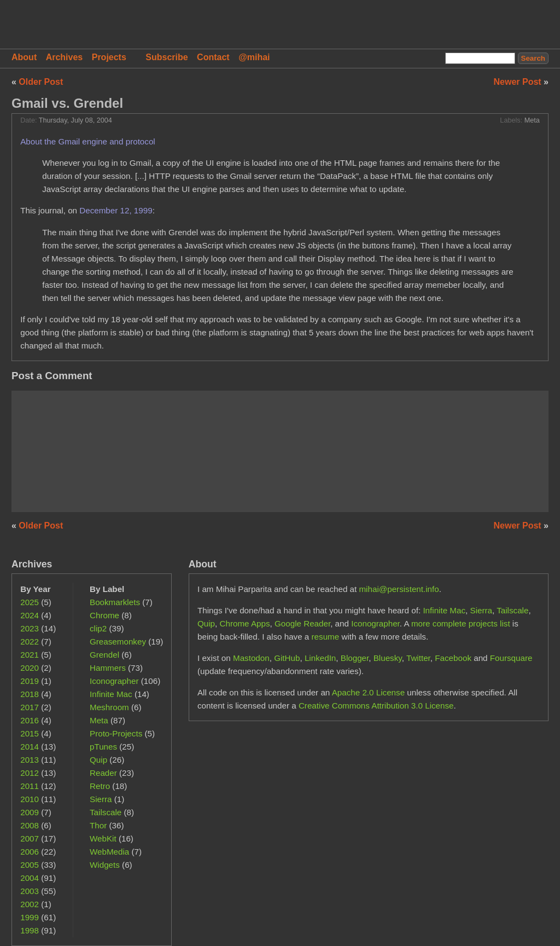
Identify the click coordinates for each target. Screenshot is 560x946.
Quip (98, 760)
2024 (30, 615)
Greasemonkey (118, 642)
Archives (65, 57)
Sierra (101, 799)
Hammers (108, 668)
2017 (30, 707)
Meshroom (109, 707)
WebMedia (109, 852)
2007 (30, 838)
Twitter (418, 658)
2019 (30, 681)
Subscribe (167, 57)
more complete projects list (461, 623)
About (24, 57)
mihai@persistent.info (399, 589)
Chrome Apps (245, 623)
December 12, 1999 (116, 210)
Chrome (104, 615)
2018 (30, 694)
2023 (30, 628)
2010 (30, 799)
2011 (30, 786)
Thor (98, 825)
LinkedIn (320, 658)
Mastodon (251, 658)
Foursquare (511, 658)
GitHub (287, 658)
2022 (30, 642)
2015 (30, 733)
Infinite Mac (111, 694)
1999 (30, 917)
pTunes (103, 747)
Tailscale (106, 812)
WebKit (103, 838)
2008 (30, 825)
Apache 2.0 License (368, 692)
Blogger (355, 658)
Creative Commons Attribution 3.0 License (376, 706)
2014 (30, 747)
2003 (30, 891)
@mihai (254, 57)
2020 (30, 668)
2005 (30, 865)
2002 (30, 904)
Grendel (104, 655)
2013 (30, 760)
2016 (30, 720)
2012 (30, 773)
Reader (103, 773)
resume (326, 637)
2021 (30, 655)
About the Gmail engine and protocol (88, 141)
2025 (30, 602)
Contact (213, 57)
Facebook (453, 658)
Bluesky (388, 658)
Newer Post (519, 82)
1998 (30, 930)
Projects (109, 57)
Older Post (41, 82)
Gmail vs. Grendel (67, 103)
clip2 (98, 628)
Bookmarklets (115, 602)
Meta (532, 120)
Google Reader (302, 623)
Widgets (105, 865)
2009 (30, 812)
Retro (100, 786)
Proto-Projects (116, 733)
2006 (30, 852)
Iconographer (114, 681)
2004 (30, 878)
